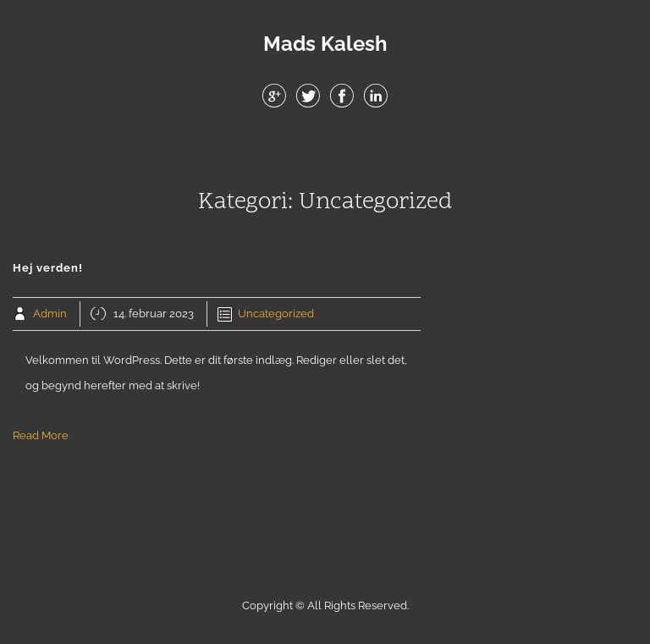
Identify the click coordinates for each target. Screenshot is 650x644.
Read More (41, 435)
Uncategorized (276, 314)
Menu (325, 151)
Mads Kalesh (325, 44)
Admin (50, 314)
